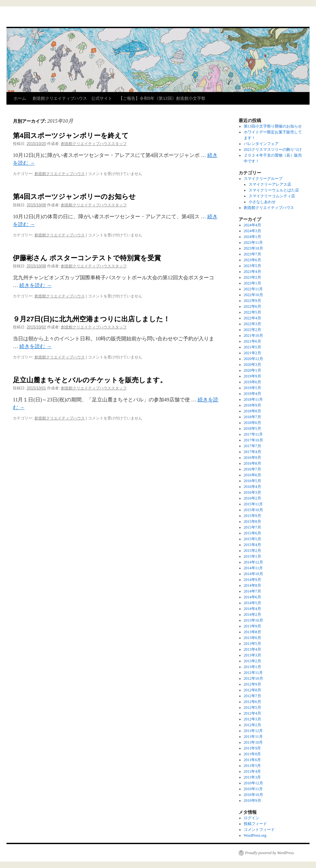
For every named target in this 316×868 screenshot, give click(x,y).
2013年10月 (253, 620)
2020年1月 (252, 370)
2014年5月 (252, 603)
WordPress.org (255, 835)
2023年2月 (252, 277)
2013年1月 (252, 667)
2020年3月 (252, 365)
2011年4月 (252, 771)
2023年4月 (252, 272)
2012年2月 (252, 725)
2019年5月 (252, 388)
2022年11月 (253, 289)
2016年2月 (252, 498)
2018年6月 (252, 423)
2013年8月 (252, 632)
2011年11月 (253, 737)
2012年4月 (252, 713)
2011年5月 (252, 766)
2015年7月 (252, 527)
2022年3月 (252, 324)
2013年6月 (252, 638)
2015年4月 (252, 545)
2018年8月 (252, 411)
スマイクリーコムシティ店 (272, 196)
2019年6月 (252, 382)
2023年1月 (252, 283)
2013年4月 (252, 649)
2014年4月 (252, 609)
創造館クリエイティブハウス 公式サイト (72, 98)
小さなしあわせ (262, 202)
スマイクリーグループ (263, 179)
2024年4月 (252, 225)
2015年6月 (252, 533)
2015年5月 (252, 539)
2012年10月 (253, 678)
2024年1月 (252, 237)
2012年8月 (252, 690)
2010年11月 (253, 789)
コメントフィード (259, 830)
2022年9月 (252, 301)
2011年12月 (253, 731)
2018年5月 (252, 429)
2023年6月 (252, 260)
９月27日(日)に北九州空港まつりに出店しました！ (91, 319)
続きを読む (35, 285)
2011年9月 (252, 748)
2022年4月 (252, 318)
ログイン (252, 818)
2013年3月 (252, 655)
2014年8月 (252, 585)
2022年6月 (252, 306)
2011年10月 (253, 742)
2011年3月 (252, 777)
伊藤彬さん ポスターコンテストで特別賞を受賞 (87, 258)
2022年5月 (252, 312)
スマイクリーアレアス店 (270, 184)
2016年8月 (252, 463)
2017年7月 (252, 446)
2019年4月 (252, 394)
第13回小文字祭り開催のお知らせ (273, 126)
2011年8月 (252, 754)
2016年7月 (252, 469)
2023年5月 (252, 266)
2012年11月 (253, 673)
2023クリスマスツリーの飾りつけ (273, 150)
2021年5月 (252, 347)
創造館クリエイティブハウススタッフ (94, 144)
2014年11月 (253, 568)
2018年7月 (252, 417)
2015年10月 (253, 510)
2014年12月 (253, 562)
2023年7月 (252, 254)
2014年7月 (252, 591)
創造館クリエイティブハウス (60, 174)
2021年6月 (252, 341)
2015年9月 (252, 516)
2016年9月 (252, 458)
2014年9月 (252, 580)
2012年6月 (252, 702)
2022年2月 (252, 330)
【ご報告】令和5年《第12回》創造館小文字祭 (162, 98)
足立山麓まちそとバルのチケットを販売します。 (90, 380)
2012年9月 (252, 684)
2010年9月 (252, 801)
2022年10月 (253, 295)
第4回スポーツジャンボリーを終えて (71, 135)
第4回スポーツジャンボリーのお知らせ (74, 196)
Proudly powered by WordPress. (270, 853)
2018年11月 (253, 399)
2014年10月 (253, 574)
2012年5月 (252, 708)
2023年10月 (253, 248)
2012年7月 (252, 696)
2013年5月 (252, 644)
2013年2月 (252, 661)
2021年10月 (253, 336)
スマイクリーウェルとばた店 (274, 190)
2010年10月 (253, 795)
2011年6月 (252, 760)
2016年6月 (252, 475)
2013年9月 (252, 626)
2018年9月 (252, 405)
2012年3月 (252, 719)
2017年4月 (252, 452)
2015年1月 (252, 556)
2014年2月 (252, 615)
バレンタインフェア (261, 144)
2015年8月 (252, 522)
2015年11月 (253, 504)
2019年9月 (252, 376)
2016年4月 (252, 487)
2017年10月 (253, 440)
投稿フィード (255, 824)
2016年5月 (252, 481)
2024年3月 (252, 231)
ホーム (20, 98)
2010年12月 (253, 783)
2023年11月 (253, 243)
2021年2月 (252, 353)
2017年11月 (253, 434)
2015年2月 (252, 551)
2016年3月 (252, 492)
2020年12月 (253, 359)
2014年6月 (252, 597)
